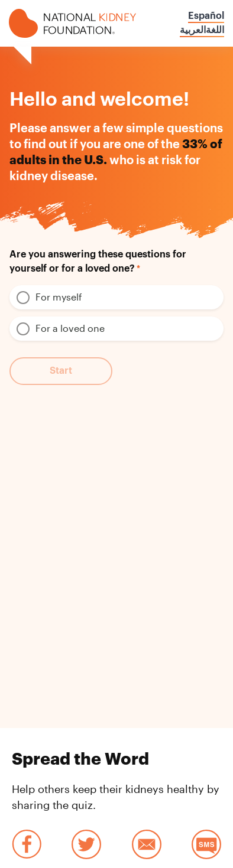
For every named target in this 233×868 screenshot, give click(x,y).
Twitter (86, 844)
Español (206, 16)
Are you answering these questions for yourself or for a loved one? (98, 262)
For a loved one (70, 328)
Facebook (27, 844)
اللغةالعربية (202, 30)
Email (147, 844)
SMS (206, 844)
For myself (59, 297)
